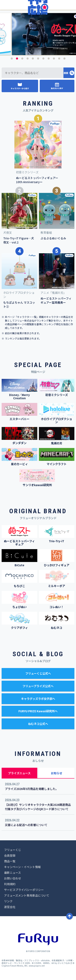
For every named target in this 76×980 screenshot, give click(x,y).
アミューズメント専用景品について (27, 895)
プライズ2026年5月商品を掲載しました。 (32, 789)
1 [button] (12, 59)
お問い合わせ (13, 878)
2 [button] (17, 59)
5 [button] (33, 59)
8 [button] (49, 59)
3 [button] (22, 59)
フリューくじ (13, 850)
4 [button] (28, 59)
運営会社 (10, 907)
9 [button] (54, 59)
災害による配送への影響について (26, 825)
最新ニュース (12, 873)
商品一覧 (10, 861)
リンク (8, 901)
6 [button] (38, 59)
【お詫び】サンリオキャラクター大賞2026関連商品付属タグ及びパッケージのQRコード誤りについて (38, 807)
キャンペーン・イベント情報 (22, 867)
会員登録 (10, 855)
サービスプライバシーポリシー (24, 890)
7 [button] (43, 59)
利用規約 (10, 884)
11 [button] (64, 59)
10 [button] (59, 59)
